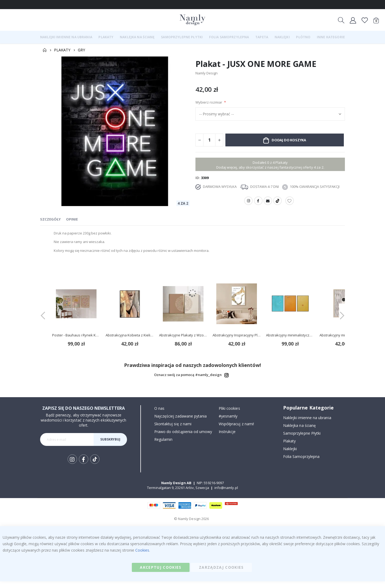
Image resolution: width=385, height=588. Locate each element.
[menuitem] (66, 37)
